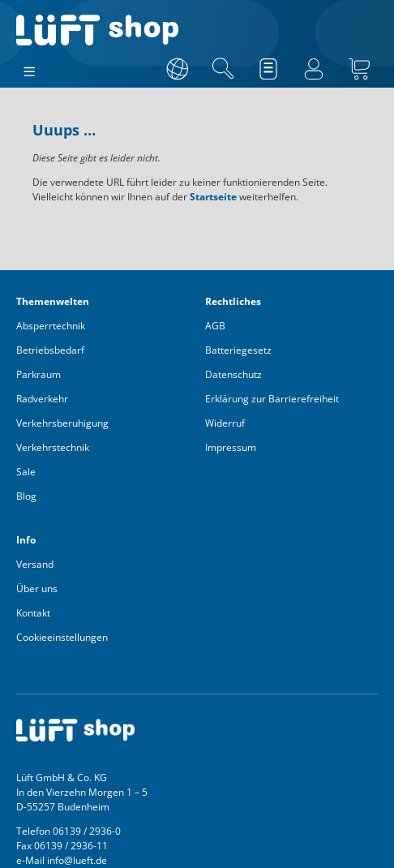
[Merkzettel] (268, 69)
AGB (215, 326)
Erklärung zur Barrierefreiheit (272, 399)
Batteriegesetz (238, 350)
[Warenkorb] (359, 69)
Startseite (213, 197)
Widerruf (225, 423)
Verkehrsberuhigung (62, 423)
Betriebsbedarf (50, 350)
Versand (35, 564)
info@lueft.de (77, 860)
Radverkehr (42, 399)
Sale (26, 472)
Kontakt (33, 613)
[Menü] (30, 68)
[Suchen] (223, 69)
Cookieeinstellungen (62, 637)
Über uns (37, 589)
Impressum (231, 447)
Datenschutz (233, 374)
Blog (26, 496)
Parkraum (39, 374)
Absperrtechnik (51, 326)
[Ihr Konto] (314, 69)
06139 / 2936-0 (87, 831)
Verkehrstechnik (53, 447)
